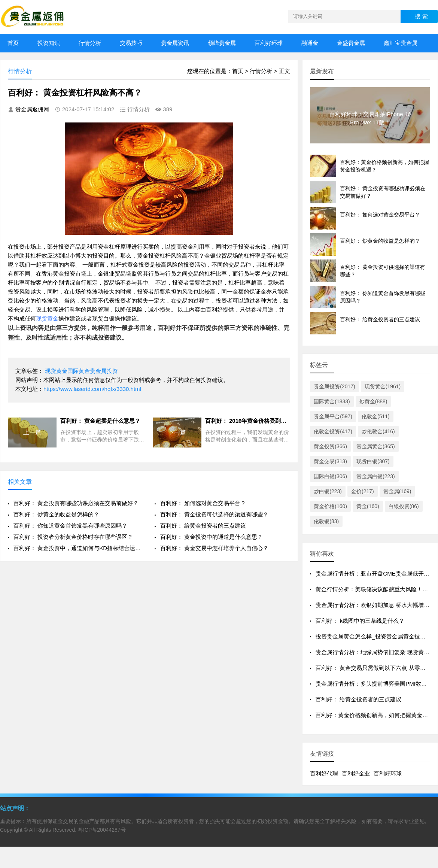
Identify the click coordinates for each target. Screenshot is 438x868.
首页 (13, 43)
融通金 (310, 43)
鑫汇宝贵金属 (401, 43)
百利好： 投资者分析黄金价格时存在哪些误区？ (73, 537)
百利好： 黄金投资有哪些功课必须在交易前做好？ (76, 503)
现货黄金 (47, 318)
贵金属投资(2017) (334, 386)
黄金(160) (368, 506)
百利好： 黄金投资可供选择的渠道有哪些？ (214, 514)
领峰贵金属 (222, 43)
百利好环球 (269, 43)
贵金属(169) (397, 491)
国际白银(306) (330, 476)
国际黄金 (79, 371)
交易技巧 (131, 43)
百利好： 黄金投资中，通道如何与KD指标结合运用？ (78, 548)
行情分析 (90, 43)
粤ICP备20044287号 (102, 830)
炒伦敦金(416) (378, 431)
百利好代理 (324, 773)
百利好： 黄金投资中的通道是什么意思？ (212, 537)
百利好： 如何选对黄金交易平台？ (203, 503)
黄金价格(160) (330, 506)
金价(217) (363, 491)
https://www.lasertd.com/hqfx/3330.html (92, 389)
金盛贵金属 (351, 43)
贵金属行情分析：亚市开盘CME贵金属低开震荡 (375, 573)
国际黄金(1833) (332, 401)
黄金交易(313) (330, 461)
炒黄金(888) (373, 401)
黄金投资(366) (330, 446)
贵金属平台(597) (333, 416)
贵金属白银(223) (376, 476)
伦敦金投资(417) (333, 431)
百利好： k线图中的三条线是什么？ (360, 621)
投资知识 (49, 43)
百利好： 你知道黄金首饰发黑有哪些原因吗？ (70, 526)
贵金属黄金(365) (376, 446)
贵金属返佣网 (32, 109)
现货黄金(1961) (383, 386)
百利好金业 (356, 773)
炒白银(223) (328, 491)
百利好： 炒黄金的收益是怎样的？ (56, 514)
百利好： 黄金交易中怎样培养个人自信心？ (214, 548)
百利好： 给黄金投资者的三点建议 (203, 526)
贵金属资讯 (175, 43)
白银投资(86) (404, 506)
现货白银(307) (373, 461)
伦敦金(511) (376, 416)
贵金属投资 (104, 371)
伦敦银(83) (326, 521)
